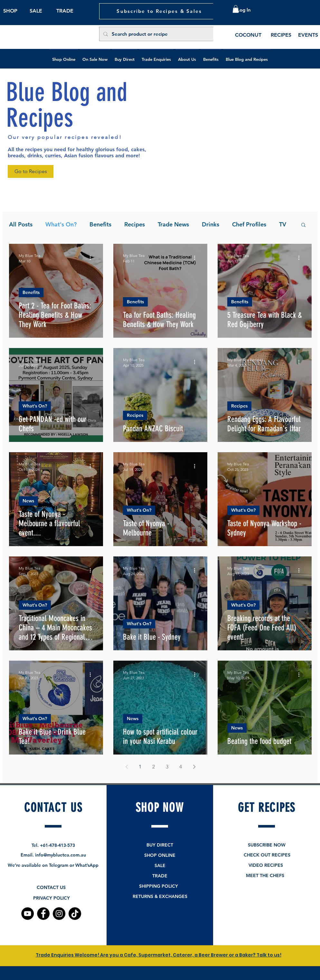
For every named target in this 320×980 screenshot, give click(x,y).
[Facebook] (43, 914)
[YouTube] (28, 914)
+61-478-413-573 (57, 845)
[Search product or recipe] (160, 34)
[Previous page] (127, 767)
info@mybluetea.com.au (61, 855)
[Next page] (194, 767)
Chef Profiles (249, 224)
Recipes (135, 224)
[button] (236, 9)
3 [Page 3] (167, 767)
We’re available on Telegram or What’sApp (53, 865)
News (28, 501)
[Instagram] (59, 914)
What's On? (61, 224)
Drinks (211, 224)
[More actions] (92, 258)
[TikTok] (75, 914)
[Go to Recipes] (31, 171)
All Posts (21, 224)
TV (283, 224)
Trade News (173, 224)
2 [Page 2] (154, 767)
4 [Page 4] (181, 767)
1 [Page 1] (140, 767)
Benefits (100, 224)
